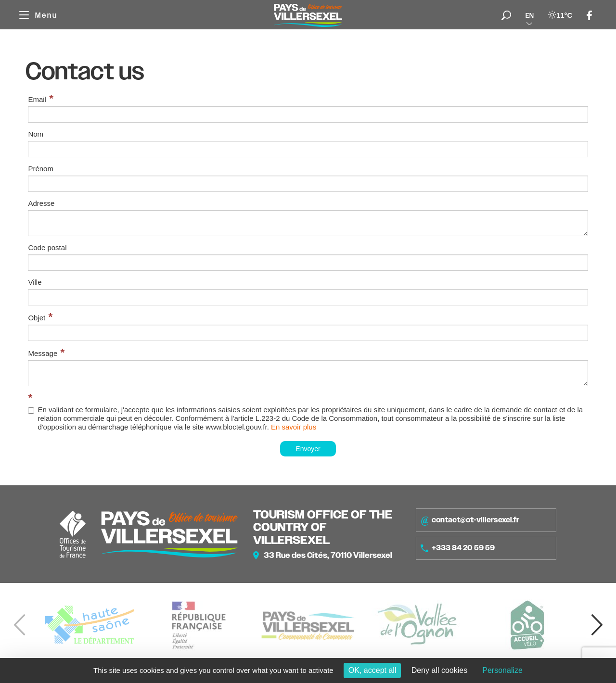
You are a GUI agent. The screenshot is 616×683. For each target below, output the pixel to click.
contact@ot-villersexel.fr (470, 520)
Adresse (41, 203)
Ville (35, 282)
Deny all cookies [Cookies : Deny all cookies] (440, 670)
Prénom (41, 169)
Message (43, 353)
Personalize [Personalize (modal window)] (502, 670)
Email (37, 99)
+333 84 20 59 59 (458, 548)
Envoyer (308, 449)
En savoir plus (294, 427)
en (530, 15)
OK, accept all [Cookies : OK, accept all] (372, 670)
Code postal (47, 247)
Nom (36, 134)
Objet (37, 318)
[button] (597, 625)
